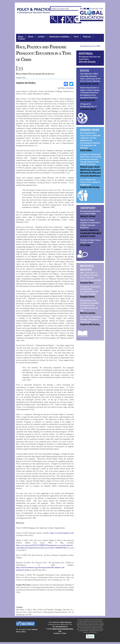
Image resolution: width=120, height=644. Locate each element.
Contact (22, 39)
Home (21, 37)
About (30, 37)
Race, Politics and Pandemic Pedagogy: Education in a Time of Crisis (91, 319)
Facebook (57, 633)
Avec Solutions (33, 629)
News (76, 37)
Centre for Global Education (62, 622)
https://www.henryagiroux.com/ (62, 533)
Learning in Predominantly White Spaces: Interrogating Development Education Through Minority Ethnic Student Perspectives (91, 159)
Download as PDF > (91, 46)
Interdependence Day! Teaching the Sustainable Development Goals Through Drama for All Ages (89, 305)
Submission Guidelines (59, 37)
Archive (41, 37)
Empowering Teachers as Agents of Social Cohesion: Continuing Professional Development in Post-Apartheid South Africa (90, 93)
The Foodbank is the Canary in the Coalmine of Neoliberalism (90, 182)
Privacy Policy (21, 632)
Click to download (66, 88)
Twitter (64, 633)
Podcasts (87, 37)
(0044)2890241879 (62, 627)
